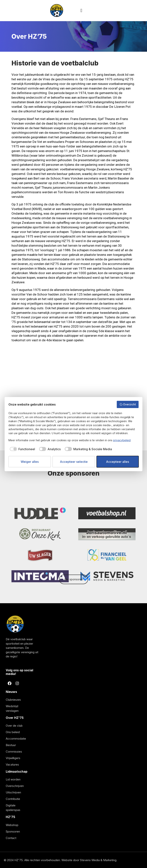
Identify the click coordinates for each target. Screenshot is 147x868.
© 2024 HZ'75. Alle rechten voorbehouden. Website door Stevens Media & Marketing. (60, 860)
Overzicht (128, 404)
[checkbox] (22, 449)
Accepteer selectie (74, 462)
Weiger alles (30, 462)
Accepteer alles (118, 462)
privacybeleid (122, 440)
